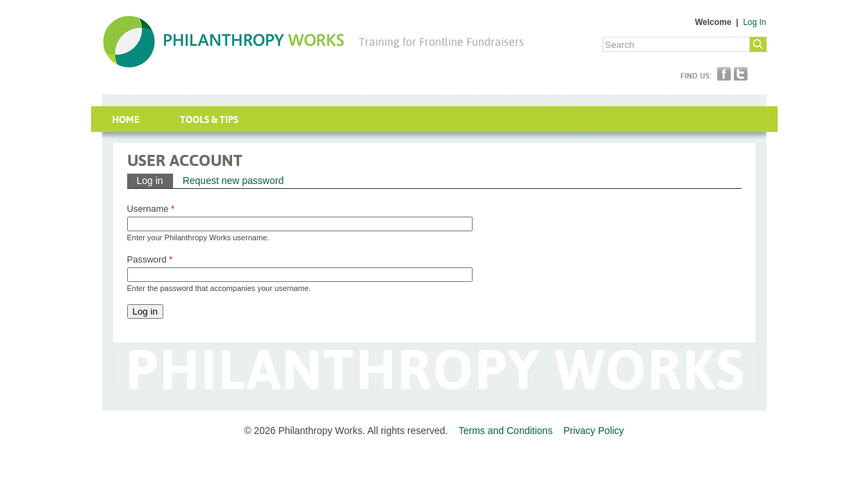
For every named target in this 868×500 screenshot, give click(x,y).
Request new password (234, 181)
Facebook (724, 74)
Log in (155, 180)
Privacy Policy (594, 431)
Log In (754, 22)
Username (151, 209)
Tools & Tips (209, 119)
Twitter (741, 74)
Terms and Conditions (506, 431)
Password (150, 259)
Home (126, 119)
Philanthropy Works (223, 42)
